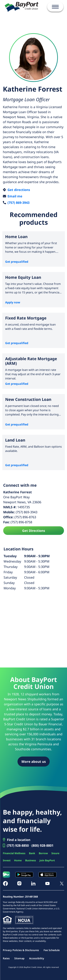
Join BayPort (47, 860)
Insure (55, 853)
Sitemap (19, 958)
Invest (7, 860)
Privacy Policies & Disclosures (21, 950)
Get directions (19, 190)
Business (31, 860)
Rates (6, 958)
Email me (15, 196)
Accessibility (37, 958)
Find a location (19, 840)
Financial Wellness (14, 853)
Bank (32, 853)
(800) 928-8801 (42, 845)
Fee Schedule (52, 950)
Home (18, 860)
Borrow (43, 853)
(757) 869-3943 (18, 203)
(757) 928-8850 (18, 845)
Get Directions (34, 531)
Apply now (13, 302)
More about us (34, 761)
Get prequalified (17, 262)
